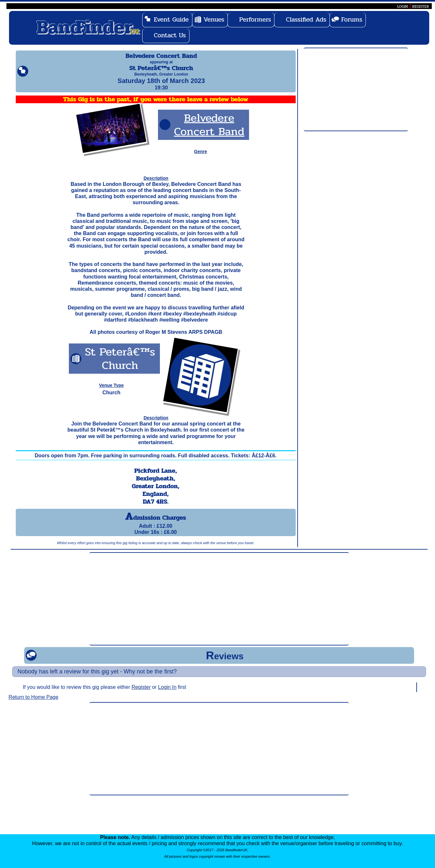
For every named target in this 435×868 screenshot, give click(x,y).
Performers (255, 19)
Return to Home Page (34, 703)
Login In (167, 693)
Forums (352, 19)
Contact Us (170, 35)
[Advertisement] (356, 90)
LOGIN (402, 6)
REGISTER (421, 6)
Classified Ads (306, 19)
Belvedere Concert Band (209, 130)
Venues (214, 19)
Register (141, 693)
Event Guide (171, 19)
